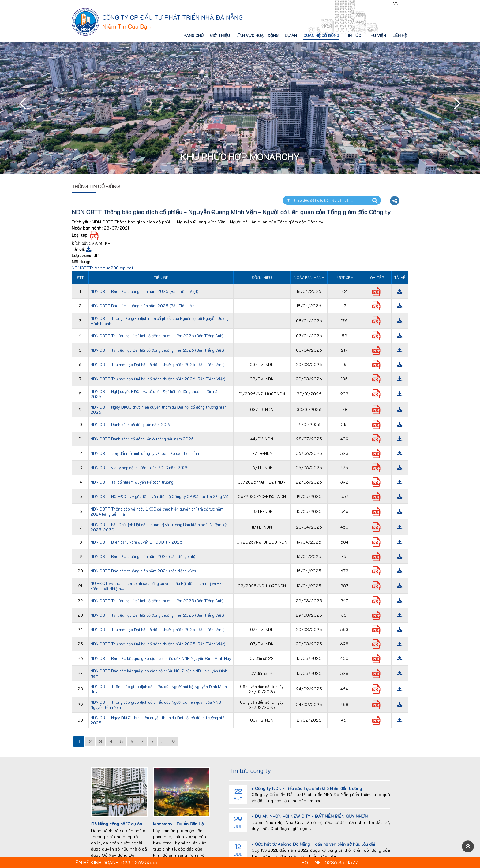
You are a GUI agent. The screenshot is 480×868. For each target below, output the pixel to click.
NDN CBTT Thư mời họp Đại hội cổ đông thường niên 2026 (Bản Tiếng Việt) (158, 379)
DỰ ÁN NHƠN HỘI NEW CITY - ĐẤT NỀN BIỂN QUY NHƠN (310, 816)
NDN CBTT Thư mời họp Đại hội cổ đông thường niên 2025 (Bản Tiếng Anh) (157, 629)
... (163, 741)
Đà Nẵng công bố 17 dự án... (118, 824)
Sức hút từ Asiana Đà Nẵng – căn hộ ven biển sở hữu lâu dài (313, 844)
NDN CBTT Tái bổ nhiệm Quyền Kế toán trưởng (132, 482)
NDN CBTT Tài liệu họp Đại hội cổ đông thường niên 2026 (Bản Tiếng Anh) (157, 336)
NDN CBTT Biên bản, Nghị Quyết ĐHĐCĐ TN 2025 (136, 542)
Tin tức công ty (250, 770)
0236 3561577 (373, 4)
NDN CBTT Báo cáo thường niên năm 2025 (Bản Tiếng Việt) (144, 291)
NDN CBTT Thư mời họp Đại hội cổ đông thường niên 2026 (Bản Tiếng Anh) (157, 364)
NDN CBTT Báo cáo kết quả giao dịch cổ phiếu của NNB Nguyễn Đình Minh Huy (161, 658)
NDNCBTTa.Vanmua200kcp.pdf (103, 268)
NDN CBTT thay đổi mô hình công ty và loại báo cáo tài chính (145, 453)
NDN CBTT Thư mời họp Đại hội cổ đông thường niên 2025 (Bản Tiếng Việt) (158, 644)
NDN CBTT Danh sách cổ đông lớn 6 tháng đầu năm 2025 (142, 439)
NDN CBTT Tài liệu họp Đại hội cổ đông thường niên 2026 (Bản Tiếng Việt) (157, 350)
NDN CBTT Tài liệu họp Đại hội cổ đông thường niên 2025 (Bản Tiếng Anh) (157, 601)
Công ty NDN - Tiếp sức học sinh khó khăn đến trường (307, 788)
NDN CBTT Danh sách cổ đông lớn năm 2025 (131, 424)
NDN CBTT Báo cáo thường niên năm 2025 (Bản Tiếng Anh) (144, 306)
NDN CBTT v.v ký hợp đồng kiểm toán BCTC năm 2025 (139, 468)
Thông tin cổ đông (96, 186)
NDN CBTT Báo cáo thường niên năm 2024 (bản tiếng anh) (143, 556)
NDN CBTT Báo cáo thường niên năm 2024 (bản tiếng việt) (143, 571)
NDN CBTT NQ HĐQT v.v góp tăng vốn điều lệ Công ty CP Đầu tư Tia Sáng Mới (160, 496)
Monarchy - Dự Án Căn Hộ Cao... (185, 824)
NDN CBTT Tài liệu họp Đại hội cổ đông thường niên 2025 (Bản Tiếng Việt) (157, 615)
